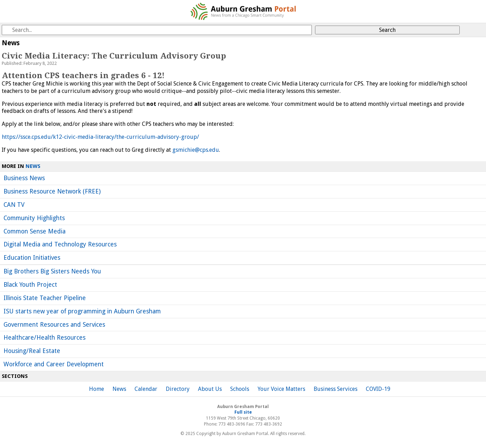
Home (97, 389)
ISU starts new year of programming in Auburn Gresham (82, 311)
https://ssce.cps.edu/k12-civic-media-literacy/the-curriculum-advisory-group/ (100, 137)
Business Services (336, 389)
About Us (210, 389)
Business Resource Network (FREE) (52, 191)
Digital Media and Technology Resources (60, 244)
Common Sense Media (35, 231)
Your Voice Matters (281, 389)
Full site (243, 412)
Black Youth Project (30, 285)
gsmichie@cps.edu (196, 150)
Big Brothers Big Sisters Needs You (52, 271)
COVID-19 (378, 389)
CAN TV (14, 205)
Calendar (146, 389)
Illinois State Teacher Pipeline (45, 298)
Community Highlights (34, 218)
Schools (240, 389)
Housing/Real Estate (32, 351)
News (33, 166)
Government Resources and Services (54, 325)
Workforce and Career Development (54, 364)
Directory (178, 389)
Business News (24, 178)
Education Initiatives (32, 258)
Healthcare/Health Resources (45, 338)
